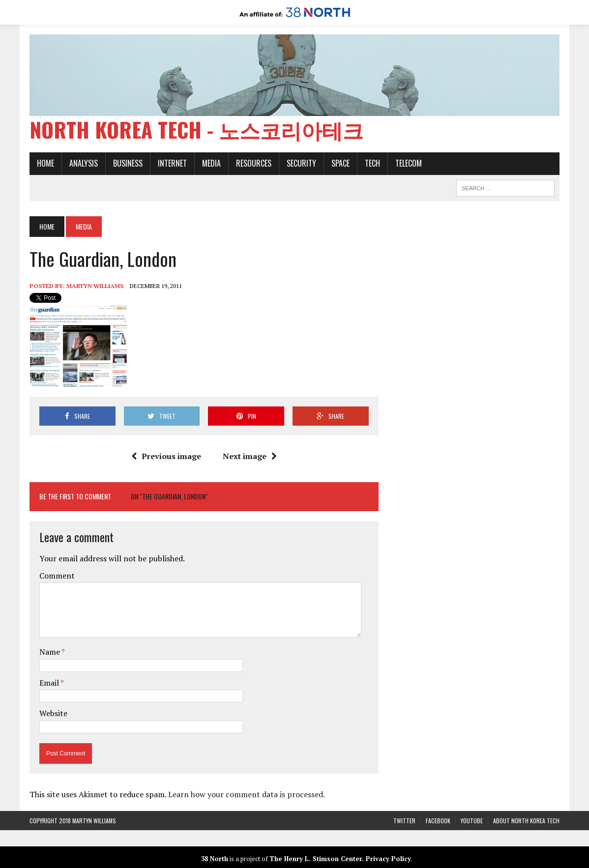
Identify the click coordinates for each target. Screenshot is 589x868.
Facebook (438, 821)
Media (211, 163)
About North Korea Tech (526, 821)
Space (340, 163)
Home (45, 163)
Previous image (166, 456)
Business (128, 163)
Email (50, 683)
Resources (254, 163)
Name (50, 652)
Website (53, 713)
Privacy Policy (388, 859)
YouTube (472, 821)
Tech (372, 163)
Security (301, 163)
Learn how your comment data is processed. (247, 794)
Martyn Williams (95, 286)
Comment (57, 576)
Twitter (404, 821)
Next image (250, 456)
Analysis (84, 163)
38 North (215, 859)
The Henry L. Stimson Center (316, 859)
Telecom (409, 163)
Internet (172, 163)
